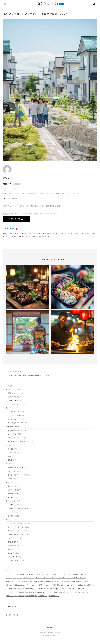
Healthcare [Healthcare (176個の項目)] (69, 578)
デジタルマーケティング (16, 430)
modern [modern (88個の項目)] (11, 589)
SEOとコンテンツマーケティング (19, 441)
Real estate (74, 193)
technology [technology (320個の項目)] (72, 592)
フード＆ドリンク (12, 557)
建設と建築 (11, 546)
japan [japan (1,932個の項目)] (58, 581)
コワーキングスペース (15, 404)
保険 (9, 456)
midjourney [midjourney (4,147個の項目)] (35, 585)
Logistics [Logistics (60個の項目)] (23, 585)
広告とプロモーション (15, 438)
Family (22, 193)
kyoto (42, 193)
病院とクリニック (14, 471)
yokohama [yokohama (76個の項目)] (54, 596)
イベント (9, 520)
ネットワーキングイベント (16, 527)
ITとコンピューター (14, 412)
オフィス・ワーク (12, 389)
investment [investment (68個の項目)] (47, 581)
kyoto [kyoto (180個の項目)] (84, 581)
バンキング (11, 453)
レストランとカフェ (14, 561)
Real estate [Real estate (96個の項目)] (12, 592)
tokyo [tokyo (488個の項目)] (84, 592)
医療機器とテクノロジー (16, 468)
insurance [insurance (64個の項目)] (35, 581)
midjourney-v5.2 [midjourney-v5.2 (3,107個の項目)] (51, 585)
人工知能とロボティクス (16, 423)
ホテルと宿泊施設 (14, 516)
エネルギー (11, 553)
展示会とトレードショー (16, 531)
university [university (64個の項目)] (23, 596)
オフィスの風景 (13, 397)
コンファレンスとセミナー (16, 523)
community (14, 193)
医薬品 (10, 479)
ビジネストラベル (14, 505)
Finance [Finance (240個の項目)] (57, 578)
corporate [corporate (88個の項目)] (81, 574)
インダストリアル (12, 538)
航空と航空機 (12, 512)
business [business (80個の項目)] (38, 574)
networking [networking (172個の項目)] (32, 589)
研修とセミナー (13, 494)
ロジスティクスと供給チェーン (18, 508)
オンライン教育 (13, 490)
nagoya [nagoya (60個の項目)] (21, 589)
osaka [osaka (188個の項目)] (51, 589)
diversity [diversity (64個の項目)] (22, 578)
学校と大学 (11, 486)
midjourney (50, 193)
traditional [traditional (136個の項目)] (12, 596)
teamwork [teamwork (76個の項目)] (59, 592)
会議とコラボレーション (16, 393)
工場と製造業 (12, 542)
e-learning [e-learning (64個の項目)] (33, 578)
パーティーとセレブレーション (18, 534)
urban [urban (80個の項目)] (33, 596)
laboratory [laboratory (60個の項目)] (12, 585)
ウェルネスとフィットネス (16, 475)
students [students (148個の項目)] (48, 592)
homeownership (32, 193)
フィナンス (10, 445)
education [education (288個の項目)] (45, 578)
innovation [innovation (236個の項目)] (23, 581)
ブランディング (13, 434)
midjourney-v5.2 (62, 193)
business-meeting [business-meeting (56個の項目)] (52, 574)
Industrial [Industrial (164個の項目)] (11, 581)
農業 (9, 549)
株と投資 (11, 449)
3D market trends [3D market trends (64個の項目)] (14, 574)
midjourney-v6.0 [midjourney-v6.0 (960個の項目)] (69, 585)
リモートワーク (13, 400)
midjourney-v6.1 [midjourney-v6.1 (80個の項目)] (85, 585)
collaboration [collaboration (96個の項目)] (68, 574)
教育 (7, 482)
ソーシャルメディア (14, 419)
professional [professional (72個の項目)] (62, 589)
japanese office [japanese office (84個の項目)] (71, 581)
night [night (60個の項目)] (43, 589)
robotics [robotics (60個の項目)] (23, 592)
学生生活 (11, 497)
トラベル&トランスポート (14, 501)
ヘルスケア (10, 464)
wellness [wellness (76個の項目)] (43, 596)
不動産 (10, 460)
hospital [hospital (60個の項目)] (81, 578)
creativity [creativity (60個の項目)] (11, 578)
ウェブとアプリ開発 (14, 415)
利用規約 (6, 214)
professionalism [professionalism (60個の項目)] (77, 589)
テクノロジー (10, 408)
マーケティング (11, 426)
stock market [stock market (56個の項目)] (35, 592)
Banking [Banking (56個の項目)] (28, 574)
